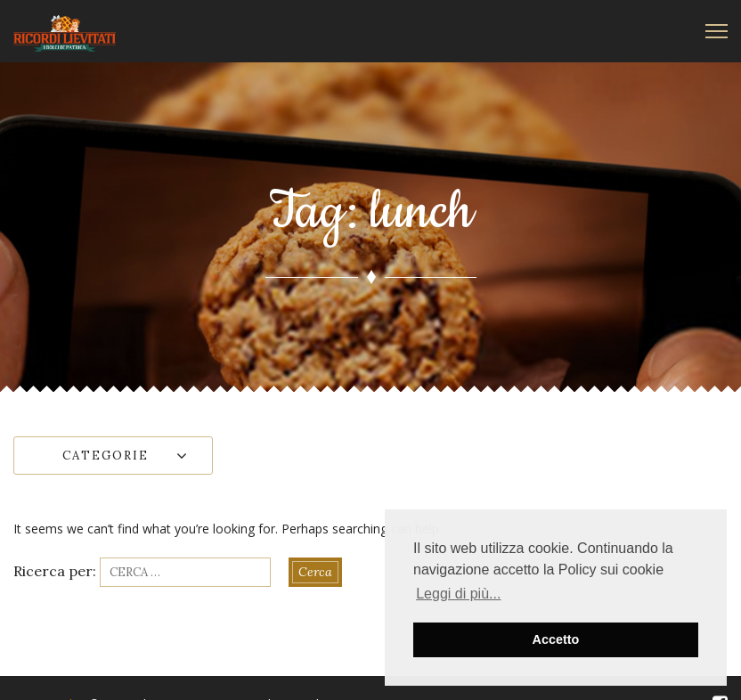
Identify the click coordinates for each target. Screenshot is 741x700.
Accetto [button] (556, 639)
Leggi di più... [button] (458, 594)
